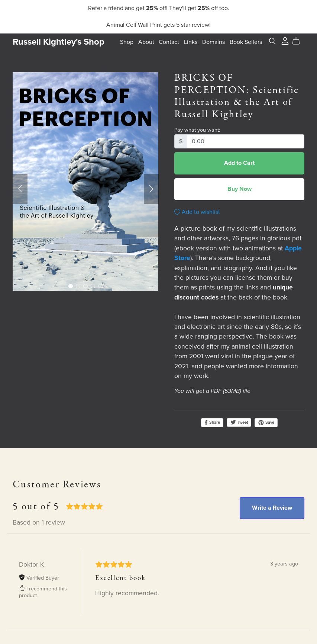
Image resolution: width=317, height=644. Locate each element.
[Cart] (299, 41)
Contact (169, 42)
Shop (127, 42)
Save (266, 423)
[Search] (272, 41)
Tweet (239, 422)
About (146, 42)
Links (191, 42)
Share (212, 423)
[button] (20, 189)
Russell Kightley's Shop (59, 42)
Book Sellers (246, 42)
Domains (214, 42)
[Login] (285, 41)
